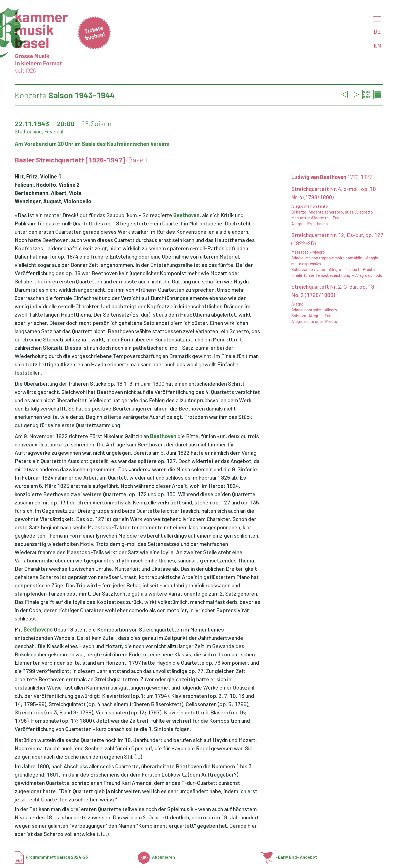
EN (377, 45)
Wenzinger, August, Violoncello (53, 201)
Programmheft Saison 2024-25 (51, 857)
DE (377, 31)
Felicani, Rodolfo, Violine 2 (47, 185)
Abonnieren (156, 857)
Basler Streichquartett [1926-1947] (81, 160)
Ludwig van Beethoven (332, 177)
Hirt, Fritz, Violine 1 (38, 176)
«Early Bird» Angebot (289, 857)
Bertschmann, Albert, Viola (48, 193)
